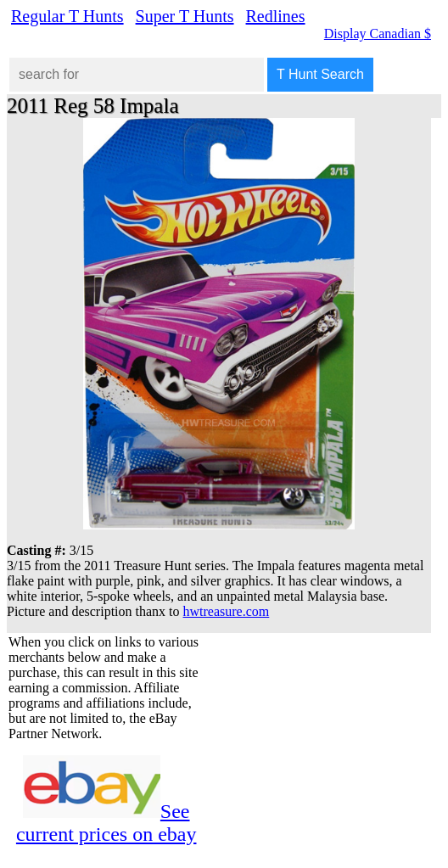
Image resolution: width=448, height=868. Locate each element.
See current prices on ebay (106, 823)
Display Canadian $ (378, 34)
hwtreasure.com (227, 611)
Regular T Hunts (67, 16)
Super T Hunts (185, 16)
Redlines (276, 16)
